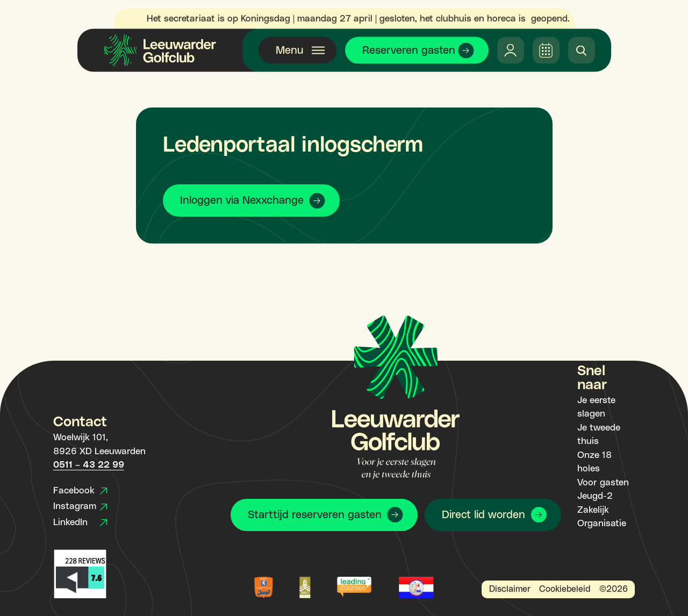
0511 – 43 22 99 (89, 465)
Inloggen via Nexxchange (242, 200)
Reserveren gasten (409, 51)
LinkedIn (80, 522)
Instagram (80, 506)
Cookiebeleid (565, 589)
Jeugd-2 (595, 496)
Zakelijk (593, 510)
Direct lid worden (483, 515)
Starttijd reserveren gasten (315, 515)
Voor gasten (603, 483)
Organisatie (602, 524)
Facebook (80, 491)
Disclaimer (510, 589)
